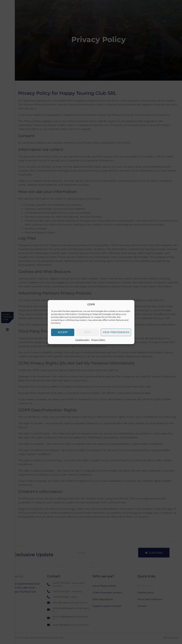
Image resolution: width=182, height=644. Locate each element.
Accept (63, 332)
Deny (87, 332)
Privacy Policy (98, 340)
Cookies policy (82, 340)
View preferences (116, 332)
